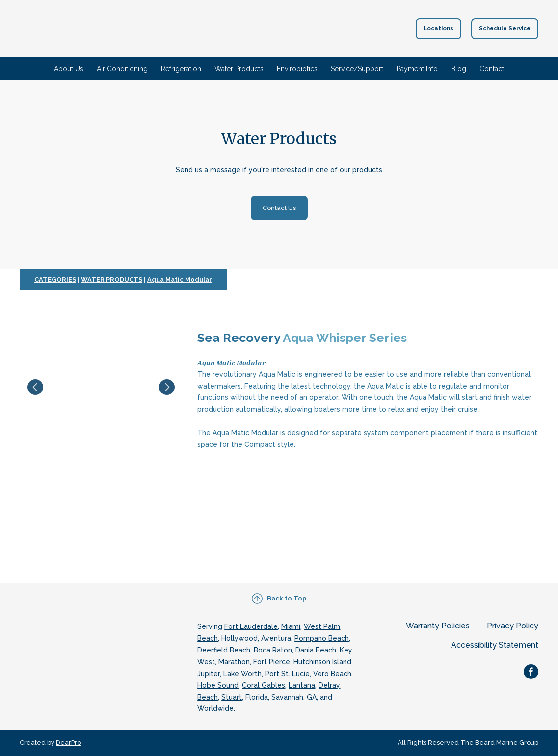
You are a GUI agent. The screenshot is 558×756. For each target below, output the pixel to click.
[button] (438, 29)
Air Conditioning (122, 69)
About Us (69, 69)
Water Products (239, 69)
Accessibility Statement (495, 645)
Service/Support (357, 69)
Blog (459, 69)
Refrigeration (181, 69)
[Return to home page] (263, 29)
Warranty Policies (438, 626)
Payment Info (417, 69)
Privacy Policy (513, 626)
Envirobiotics (297, 69)
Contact (492, 69)
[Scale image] (101, 387)
